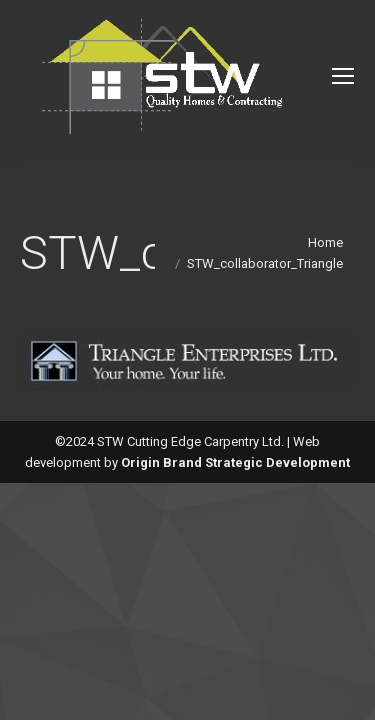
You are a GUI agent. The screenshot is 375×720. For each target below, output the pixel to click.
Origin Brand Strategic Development (235, 462)
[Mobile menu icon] (343, 76)
